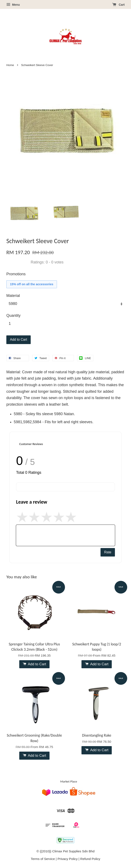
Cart (118, 5)
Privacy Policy (68, 859)
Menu (13, 5)
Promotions (16, 274)
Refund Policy (90, 859)
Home (10, 65)
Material (13, 296)
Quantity (13, 316)
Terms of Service (43, 859)
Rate (108, 552)
